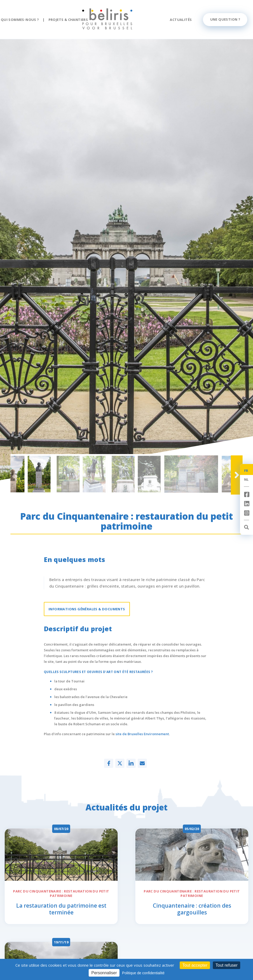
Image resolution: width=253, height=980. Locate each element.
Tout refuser (226, 965)
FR (246, 471)
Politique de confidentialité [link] (143, 973)
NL (246, 479)
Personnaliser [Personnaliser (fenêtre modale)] (104, 973)
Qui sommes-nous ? (20, 20)
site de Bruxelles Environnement (142, 734)
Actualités (181, 20)
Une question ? (225, 19)
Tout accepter (195, 965)
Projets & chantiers (68, 20)
